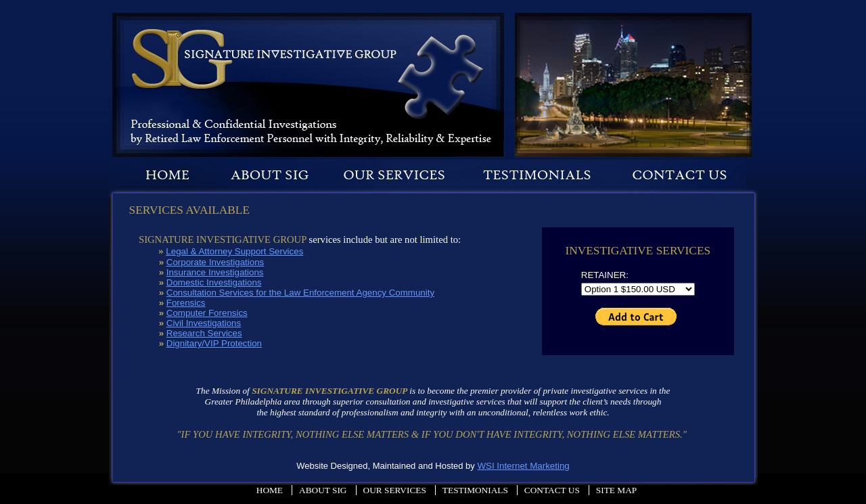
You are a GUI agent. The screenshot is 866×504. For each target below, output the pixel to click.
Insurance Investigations (215, 272)
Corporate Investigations (215, 262)
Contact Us (552, 490)
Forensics (186, 303)
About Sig (323, 490)
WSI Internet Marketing (523, 466)
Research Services (204, 333)
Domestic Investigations (214, 282)
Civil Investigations (204, 323)
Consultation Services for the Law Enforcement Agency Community (300, 293)
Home (270, 490)
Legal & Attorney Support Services (234, 251)
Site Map (616, 490)
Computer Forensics (207, 313)
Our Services (395, 490)
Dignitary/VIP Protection (214, 343)
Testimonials (475, 490)
